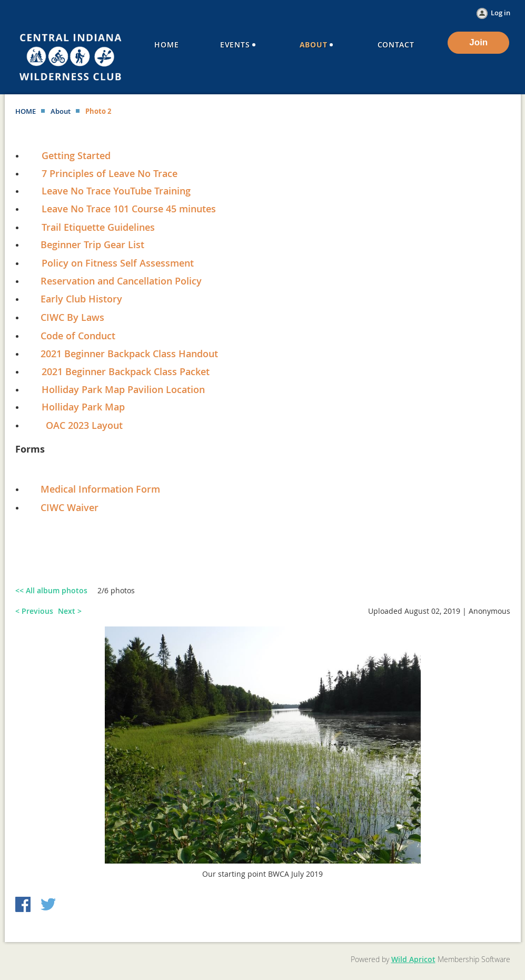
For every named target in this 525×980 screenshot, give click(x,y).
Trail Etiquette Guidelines (98, 227)
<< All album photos (51, 590)
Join (478, 42)
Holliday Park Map (83, 407)
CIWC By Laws (72, 317)
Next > (70, 611)
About (61, 111)
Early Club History (81, 299)
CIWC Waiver (70, 507)
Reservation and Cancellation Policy (116, 281)
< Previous (34, 611)
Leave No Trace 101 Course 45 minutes (129, 209)
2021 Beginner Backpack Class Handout (129, 354)
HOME (26, 111)
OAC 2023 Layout (84, 425)
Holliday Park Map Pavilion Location (123, 389)
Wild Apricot (413, 959)
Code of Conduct (78, 336)
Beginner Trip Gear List (92, 244)
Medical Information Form (100, 489)
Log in (501, 13)
